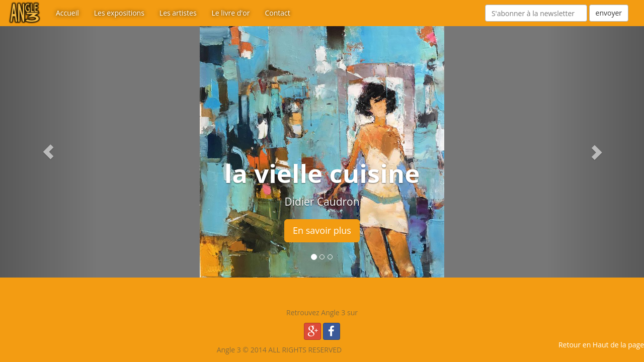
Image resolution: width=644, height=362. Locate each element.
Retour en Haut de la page (601, 345)
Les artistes (178, 13)
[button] (48, 152)
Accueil (67, 13)
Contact (277, 13)
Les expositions (119, 13)
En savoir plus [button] (322, 230)
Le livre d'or (231, 13)
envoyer (609, 13)
